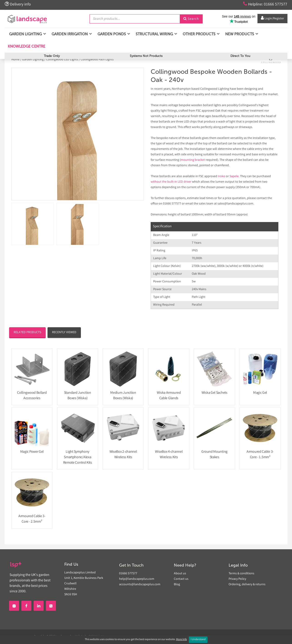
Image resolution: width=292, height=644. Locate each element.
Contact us (181, 579)
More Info (182, 640)
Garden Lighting (33, 60)
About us (180, 574)
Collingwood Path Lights (97, 60)
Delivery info (18, 4)
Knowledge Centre (26, 46)
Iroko (222, 176)
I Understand (198, 640)
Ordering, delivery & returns (247, 585)
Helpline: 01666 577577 (265, 4)
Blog (177, 585)
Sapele (234, 176)
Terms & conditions (241, 574)
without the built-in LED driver (171, 182)
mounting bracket (193, 160)
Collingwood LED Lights (62, 60)
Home (16, 60)
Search (191, 19)
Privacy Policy (237, 579)
